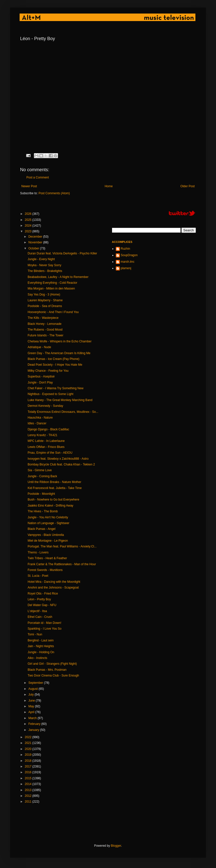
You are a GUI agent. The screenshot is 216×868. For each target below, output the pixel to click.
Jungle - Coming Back (42, 476)
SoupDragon (129, 255)
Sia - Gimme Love (40, 470)
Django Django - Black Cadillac (48, 429)
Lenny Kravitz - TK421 (43, 435)
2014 (29, 784)
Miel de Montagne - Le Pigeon (48, 541)
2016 (29, 772)
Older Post (187, 186)
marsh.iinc (128, 262)
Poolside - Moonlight (41, 494)
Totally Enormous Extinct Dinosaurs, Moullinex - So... (63, 412)
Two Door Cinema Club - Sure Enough (53, 676)
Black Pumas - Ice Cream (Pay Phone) (53, 359)
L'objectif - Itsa (37, 611)
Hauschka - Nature (40, 418)
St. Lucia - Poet (38, 576)
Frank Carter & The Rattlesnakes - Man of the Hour (62, 564)
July (32, 695)
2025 (29, 220)
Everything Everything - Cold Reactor (52, 283)
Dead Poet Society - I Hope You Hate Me (55, 365)
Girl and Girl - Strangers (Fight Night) (52, 664)
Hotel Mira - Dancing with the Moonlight (54, 582)
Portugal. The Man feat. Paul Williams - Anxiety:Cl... (62, 546)
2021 (29, 743)
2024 (29, 226)
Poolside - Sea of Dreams (45, 306)
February (35, 724)
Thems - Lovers (38, 552)
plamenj (126, 268)
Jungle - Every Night (41, 259)
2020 (29, 749)
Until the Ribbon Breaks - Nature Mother (54, 482)
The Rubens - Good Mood (45, 330)
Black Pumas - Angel (42, 529)
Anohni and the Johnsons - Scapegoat (53, 588)
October (34, 248)
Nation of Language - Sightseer (48, 523)
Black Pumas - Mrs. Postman (47, 670)
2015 (29, 778)
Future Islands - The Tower (45, 335)
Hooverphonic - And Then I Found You (53, 312)
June (32, 701)
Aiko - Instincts (37, 658)
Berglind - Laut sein (41, 640)
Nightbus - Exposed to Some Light (50, 394)
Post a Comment (38, 177)
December (36, 237)
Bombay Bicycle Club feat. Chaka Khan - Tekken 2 (61, 464)
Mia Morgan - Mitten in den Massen (51, 288)
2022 (29, 737)
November (36, 242)
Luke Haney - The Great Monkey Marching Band (60, 400)
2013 (29, 790)
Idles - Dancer (37, 423)
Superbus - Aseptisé (41, 376)
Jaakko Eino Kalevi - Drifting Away (50, 506)
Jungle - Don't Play (40, 382)
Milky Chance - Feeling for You (48, 371)
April (32, 712)
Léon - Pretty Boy (39, 599)
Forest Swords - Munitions (45, 570)
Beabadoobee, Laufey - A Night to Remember (58, 277)
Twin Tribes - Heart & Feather (47, 558)
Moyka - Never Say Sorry (44, 265)
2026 (29, 214)
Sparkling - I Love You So (45, 629)
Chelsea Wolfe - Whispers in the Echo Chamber (60, 341)
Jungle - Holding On (41, 652)
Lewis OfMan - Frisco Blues (46, 447)
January (34, 730)
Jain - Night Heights (41, 646)
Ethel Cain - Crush (40, 617)
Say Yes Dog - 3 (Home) (44, 295)
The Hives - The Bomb (43, 511)
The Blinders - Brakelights (45, 271)
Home (109, 186)
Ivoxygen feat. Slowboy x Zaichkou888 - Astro (58, 459)
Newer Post (29, 186)
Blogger (116, 846)
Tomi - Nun (35, 634)
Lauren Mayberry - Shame (45, 300)
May (32, 706)
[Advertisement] (112, 824)
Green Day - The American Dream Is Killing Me (59, 353)
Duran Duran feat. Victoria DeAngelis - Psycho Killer (62, 253)
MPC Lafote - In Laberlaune (46, 441)
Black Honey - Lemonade (45, 324)
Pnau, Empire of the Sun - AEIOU (50, 453)
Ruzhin (125, 249)
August (34, 689)
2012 (29, 796)
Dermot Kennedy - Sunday (45, 406)
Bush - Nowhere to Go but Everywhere (53, 500)
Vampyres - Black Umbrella (46, 535)
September (36, 683)
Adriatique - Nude (39, 347)
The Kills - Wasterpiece (43, 318)
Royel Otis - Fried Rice (43, 594)
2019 (29, 755)
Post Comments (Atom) (54, 193)
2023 (29, 231)
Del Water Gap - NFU (42, 605)
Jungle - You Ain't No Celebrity (48, 517)
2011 (29, 802)
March (33, 718)
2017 (29, 766)
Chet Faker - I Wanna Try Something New (56, 388)
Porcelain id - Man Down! (44, 623)
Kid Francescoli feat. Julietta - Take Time (55, 488)
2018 (29, 761)
